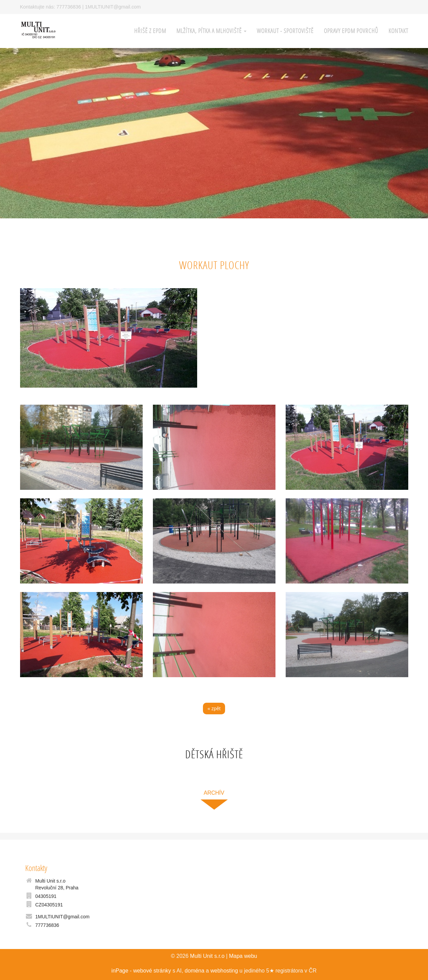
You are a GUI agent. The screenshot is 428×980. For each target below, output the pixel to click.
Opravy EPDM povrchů (351, 31)
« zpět (214, 709)
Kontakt (398, 31)
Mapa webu (243, 956)
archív (214, 793)
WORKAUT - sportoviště (285, 31)
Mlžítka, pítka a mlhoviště (211, 31)
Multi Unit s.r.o (207, 956)
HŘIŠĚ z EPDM (150, 31)
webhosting (224, 971)
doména (194, 971)
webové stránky (152, 971)
